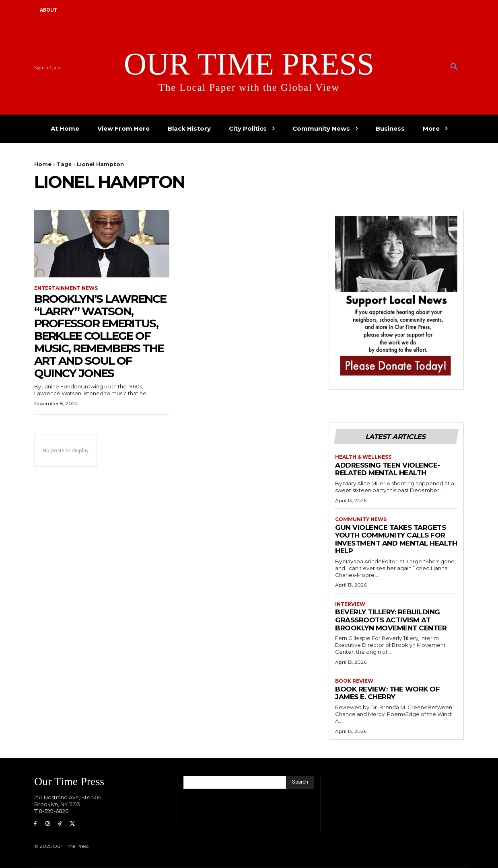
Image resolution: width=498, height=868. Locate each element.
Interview (350, 604)
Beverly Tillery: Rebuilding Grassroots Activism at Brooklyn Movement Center (391, 620)
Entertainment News (66, 288)
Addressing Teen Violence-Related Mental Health (388, 469)
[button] (454, 67)
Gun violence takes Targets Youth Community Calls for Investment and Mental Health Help (396, 539)
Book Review (354, 681)
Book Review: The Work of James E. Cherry (387, 693)
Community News (361, 519)
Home (43, 164)
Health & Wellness (363, 457)
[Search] (300, 782)
